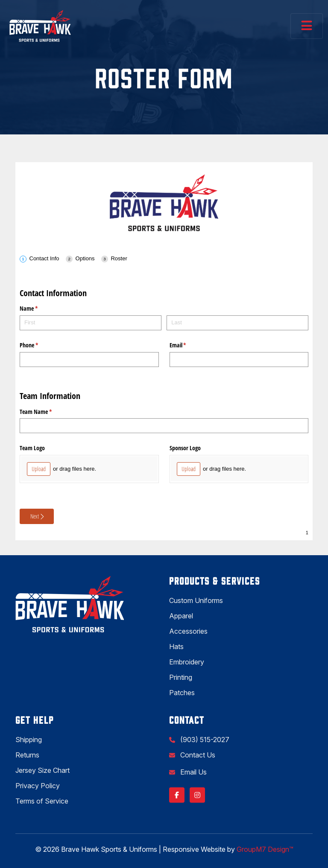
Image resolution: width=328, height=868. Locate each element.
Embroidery (187, 662)
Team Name (46, 412)
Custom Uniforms (196, 600)
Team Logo (32, 448)
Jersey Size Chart (42, 770)
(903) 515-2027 (204, 740)
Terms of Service (42, 801)
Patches (182, 693)
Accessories (188, 631)
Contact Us (197, 755)
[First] (91, 323)
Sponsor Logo (185, 448)
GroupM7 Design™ (265, 849)
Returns (27, 755)
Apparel (181, 616)
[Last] (237, 323)
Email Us (193, 772)
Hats (176, 647)
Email (188, 345)
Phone (39, 345)
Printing (181, 677)
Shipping (29, 740)
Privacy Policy (38, 786)
